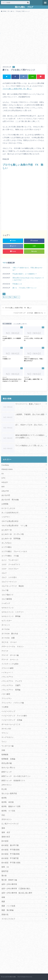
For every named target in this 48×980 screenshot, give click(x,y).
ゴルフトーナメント (9, 582)
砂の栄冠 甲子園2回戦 (11, 854)
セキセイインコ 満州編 (11, 616)
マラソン (5, 733)
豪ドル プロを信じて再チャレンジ (25, 288)
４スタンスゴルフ (8, 919)
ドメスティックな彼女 (10, 664)
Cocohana (5, 465)
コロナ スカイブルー (10, 569)
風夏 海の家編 (7, 910)
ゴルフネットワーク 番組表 (13, 586)
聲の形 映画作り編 (9, 880)
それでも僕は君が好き (10, 521)
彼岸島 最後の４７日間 (11, 806)
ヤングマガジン (7, 737)
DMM (6, 297)
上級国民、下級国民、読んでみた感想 (23, 415)
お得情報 (5, 504)
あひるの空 (6, 495)
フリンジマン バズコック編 (13, 703)
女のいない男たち (8, 767)
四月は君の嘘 (7, 763)
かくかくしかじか (8, 508)
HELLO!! (5, 482)
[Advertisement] (24, 39)
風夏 (3, 901)
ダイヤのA (5, 629)
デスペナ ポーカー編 (10, 655)
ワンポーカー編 (7, 746)
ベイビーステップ (8, 711)
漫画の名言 (6, 837)
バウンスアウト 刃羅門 (11, 685)
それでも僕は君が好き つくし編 (14, 525)
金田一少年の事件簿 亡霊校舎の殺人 (16, 888)
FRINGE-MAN (7, 469)
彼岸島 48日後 (8, 802)
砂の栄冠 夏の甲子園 (10, 845)
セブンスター (7, 620)
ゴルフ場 (5, 590)
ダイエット (6, 625)
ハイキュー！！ (7, 672)
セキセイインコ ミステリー (13, 612)
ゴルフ (4, 573)
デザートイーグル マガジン (13, 646)
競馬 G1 (5, 867)
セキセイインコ (7, 608)
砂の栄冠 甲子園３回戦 (11, 863)
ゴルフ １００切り (9, 577)
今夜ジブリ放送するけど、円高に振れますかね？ (28, 269)
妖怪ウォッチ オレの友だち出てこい (16, 776)
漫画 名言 (6, 832)
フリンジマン (7, 698)
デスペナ (5, 651)
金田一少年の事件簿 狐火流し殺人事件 (17, 893)
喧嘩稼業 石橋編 (8, 759)
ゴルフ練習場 (7, 599)
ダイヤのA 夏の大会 (10, 633)
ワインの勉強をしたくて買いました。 (23, 446)
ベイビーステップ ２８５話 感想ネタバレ (28, 313)
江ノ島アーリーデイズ (10, 824)
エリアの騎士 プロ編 (10, 556)
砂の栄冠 (5, 841)
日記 (3, 815)
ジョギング (6, 603)
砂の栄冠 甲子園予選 (10, 858)
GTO (3, 478)
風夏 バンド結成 (8, 906)
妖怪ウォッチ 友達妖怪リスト (13, 780)
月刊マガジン (7, 819)
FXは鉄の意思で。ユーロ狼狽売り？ (25, 274)
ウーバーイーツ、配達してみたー (21, 404)
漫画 (3, 828)
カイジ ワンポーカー (10, 560)
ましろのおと (7, 543)
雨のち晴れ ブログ (24, 7)
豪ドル (17, 297)
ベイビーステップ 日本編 (12, 720)
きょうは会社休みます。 (11, 512)
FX (4, 263)
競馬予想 (5, 871)
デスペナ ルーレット (10, 659)
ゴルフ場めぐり (7, 595)
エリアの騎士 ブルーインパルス (14, 551)
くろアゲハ (6, 517)
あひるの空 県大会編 (10, 499)
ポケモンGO (6, 729)
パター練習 (6, 694)
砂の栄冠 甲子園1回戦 (11, 850)
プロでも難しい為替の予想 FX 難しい (17, 89)
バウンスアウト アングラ (12, 681)
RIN (3, 487)
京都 (3, 750)
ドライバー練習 (7, 668)
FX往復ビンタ (17, 284)
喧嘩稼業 (5, 754)
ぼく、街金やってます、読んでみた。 (23, 425)
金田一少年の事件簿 (9, 884)
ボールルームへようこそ (11, 724)
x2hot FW (5, 491)
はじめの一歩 (7, 530)
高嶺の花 (5, 914)
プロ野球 (5, 707)
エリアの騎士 (7, 547)
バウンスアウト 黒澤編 (11, 690)
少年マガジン (7, 785)
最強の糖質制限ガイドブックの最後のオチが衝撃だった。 (23, 437)
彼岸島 (4, 798)
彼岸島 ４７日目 (8, 811)
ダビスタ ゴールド (9, 642)
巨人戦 (4, 789)
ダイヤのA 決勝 (8, 638)
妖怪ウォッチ (7, 772)
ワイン (4, 742)
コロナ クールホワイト (11, 564)
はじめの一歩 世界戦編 (11, 538)
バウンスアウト (7, 677)
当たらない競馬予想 (9, 793)
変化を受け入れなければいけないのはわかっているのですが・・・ (28, 279)
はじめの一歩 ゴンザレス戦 (13, 534)
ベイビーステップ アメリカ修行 (14, 716)
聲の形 (4, 875)
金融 (3, 897)
